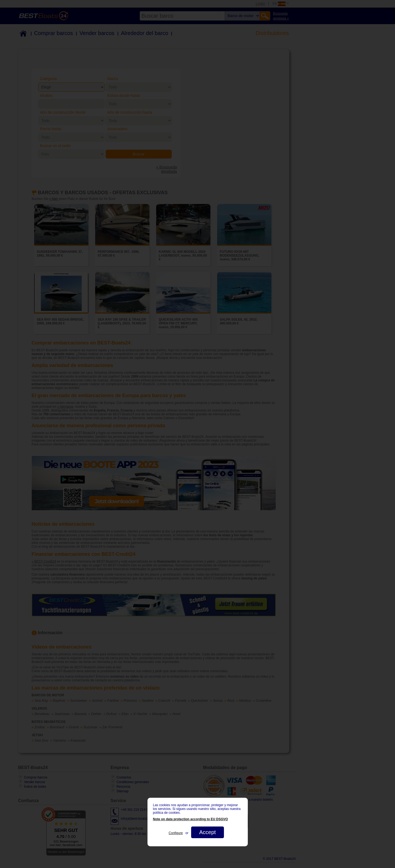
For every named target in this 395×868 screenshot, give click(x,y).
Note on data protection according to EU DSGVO (190, 819)
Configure (176, 833)
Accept (207, 832)
